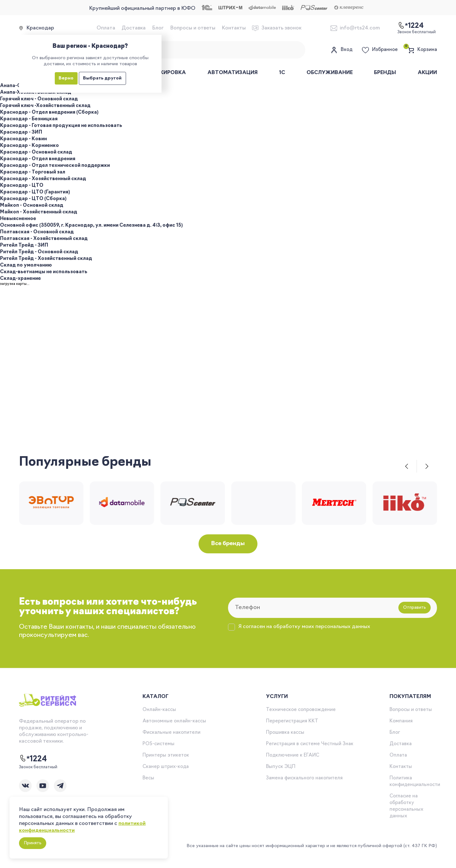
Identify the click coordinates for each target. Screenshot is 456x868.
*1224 (33, 759)
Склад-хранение (20, 279)
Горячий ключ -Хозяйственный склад (45, 106)
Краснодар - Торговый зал (33, 172)
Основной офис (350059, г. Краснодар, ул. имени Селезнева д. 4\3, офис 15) (91, 226)
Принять (33, 843)
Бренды (385, 73)
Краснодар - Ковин (23, 139)
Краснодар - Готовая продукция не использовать (61, 126)
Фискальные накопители (171, 733)
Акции (427, 73)
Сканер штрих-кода (166, 767)
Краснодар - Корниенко (29, 146)
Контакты (234, 28)
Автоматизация (233, 73)
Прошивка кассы (285, 733)
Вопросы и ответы (193, 28)
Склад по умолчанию (26, 265)
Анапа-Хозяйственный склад (36, 93)
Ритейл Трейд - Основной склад (39, 252)
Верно (66, 78)
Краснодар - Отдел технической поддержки (55, 166)
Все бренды (228, 544)
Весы (148, 778)
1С (282, 73)
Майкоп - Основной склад (32, 206)
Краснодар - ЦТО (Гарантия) (35, 192)
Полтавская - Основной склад (37, 232)
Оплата (106, 28)
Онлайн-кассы (159, 710)
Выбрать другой (102, 78)
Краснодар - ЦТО (22, 186)
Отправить (415, 608)
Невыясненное (18, 219)
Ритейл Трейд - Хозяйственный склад (46, 259)
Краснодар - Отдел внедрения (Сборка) (49, 113)
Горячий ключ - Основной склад (39, 99)
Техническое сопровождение (301, 710)
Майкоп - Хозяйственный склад (39, 212)
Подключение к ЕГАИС (293, 755)
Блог (158, 28)
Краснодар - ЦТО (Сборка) (33, 199)
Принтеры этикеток (166, 755)
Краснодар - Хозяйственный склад (43, 179)
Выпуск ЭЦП (281, 767)
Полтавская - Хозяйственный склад (44, 239)
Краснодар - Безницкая (29, 119)
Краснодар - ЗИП (21, 132)
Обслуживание (330, 73)
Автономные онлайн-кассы (174, 721)
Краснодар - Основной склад (36, 152)
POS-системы (158, 744)
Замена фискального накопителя (304, 778)
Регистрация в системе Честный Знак (310, 744)
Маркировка (167, 73)
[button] (407, 466)
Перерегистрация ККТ (292, 721)
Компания (401, 721)
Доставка (134, 28)
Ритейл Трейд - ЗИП (24, 245)
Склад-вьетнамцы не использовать (44, 272)
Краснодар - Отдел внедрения (38, 159)
